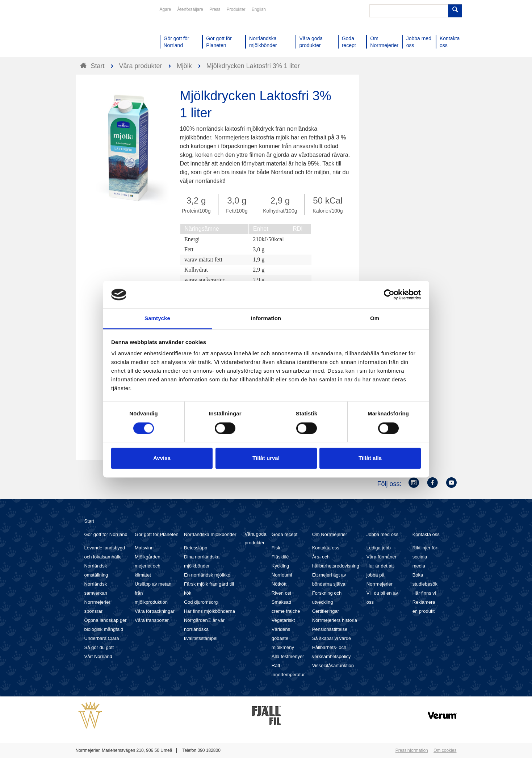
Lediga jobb (379, 548)
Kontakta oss (326, 548)
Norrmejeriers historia (335, 620)
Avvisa (162, 458)
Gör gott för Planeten (157, 534)
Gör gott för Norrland (106, 534)
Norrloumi (282, 575)
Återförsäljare (190, 9)
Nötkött (279, 584)
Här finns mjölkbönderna (210, 611)
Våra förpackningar (155, 611)
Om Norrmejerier (330, 534)
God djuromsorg (201, 602)
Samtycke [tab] (157, 319)
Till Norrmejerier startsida (103, 32)
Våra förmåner (382, 557)
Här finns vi (424, 593)
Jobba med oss (382, 534)
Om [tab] (375, 319)
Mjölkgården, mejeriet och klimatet (148, 566)
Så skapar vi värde (332, 638)
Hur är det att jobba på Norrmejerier (380, 575)
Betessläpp (196, 548)
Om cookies (445, 750)
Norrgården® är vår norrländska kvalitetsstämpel (204, 629)
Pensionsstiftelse (330, 629)
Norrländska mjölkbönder (210, 534)
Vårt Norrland (98, 656)
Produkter (236, 9)
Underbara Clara (102, 638)
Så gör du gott (99, 647)
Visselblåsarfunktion (333, 665)
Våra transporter (152, 620)
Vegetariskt (283, 620)
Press (215, 9)
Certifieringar (326, 611)
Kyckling (280, 566)
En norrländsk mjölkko (207, 575)
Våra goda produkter (255, 538)
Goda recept (285, 534)
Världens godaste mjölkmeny (283, 638)
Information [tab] (266, 319)
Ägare (166, 9)
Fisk (276, 548)
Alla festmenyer (288, 656)
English (259, 9)
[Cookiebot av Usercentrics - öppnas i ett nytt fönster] (389, 294)
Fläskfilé (280, 557)
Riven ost (281, 593)
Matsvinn (144, 548)
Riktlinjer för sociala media (425, 557)
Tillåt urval (266, 458)
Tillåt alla (370, 458)
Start (89, 521)
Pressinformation (412, 750)
